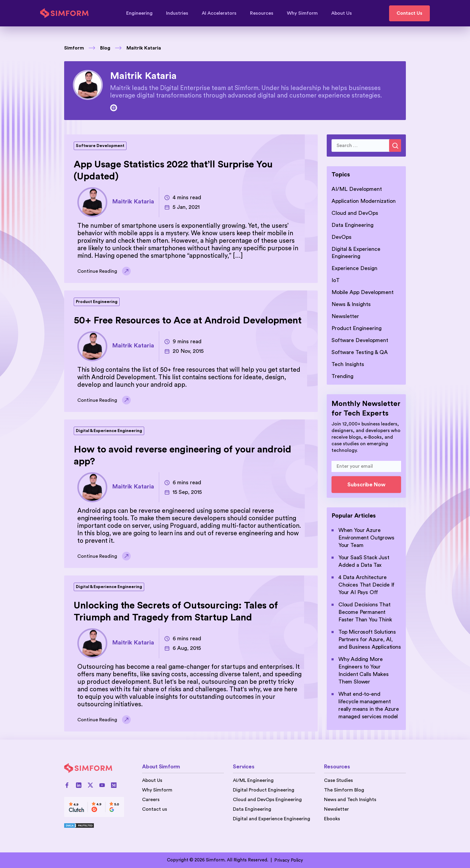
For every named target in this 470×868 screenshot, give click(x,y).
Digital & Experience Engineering (109, 431)
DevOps (342, 237)
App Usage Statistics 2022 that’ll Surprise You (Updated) (173, 170)
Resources (265, 13)
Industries (180, 13)
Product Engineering (97, 302)
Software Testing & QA (360, 352)
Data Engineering (352, 225)
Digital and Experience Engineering (272, 819)
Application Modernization (364, 201)
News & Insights (351, 304)
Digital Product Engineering (264, 790)
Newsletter (345, 316)
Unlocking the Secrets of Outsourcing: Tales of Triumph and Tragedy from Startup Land (176, 611)
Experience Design (354, 268)
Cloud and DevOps (355, 213)
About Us (342, 13)
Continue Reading (104, 271)
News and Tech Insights (350, 800)
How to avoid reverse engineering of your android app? (183, 455)
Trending (342, 376)
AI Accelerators (222, 13)
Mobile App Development (363, 292)
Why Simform (305, 13)
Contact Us (409, 13)
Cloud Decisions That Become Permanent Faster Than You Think (365, 612)
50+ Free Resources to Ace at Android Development (188, 320)
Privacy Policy (289, 860)
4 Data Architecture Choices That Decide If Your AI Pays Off (366, 585)
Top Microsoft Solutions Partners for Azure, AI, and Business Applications (370, 639)
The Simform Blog (344, 790)
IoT (336, 280)
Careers (151, 800)
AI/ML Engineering (253, 780)
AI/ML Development (357, 189)
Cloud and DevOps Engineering (267, 800)
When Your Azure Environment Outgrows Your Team (366, 538)
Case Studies (338, 780)
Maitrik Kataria (144, 48)
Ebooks (332, 819)
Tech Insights (348, 364)
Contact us (155, 809)
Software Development (100, 146)
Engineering (142, 13)
